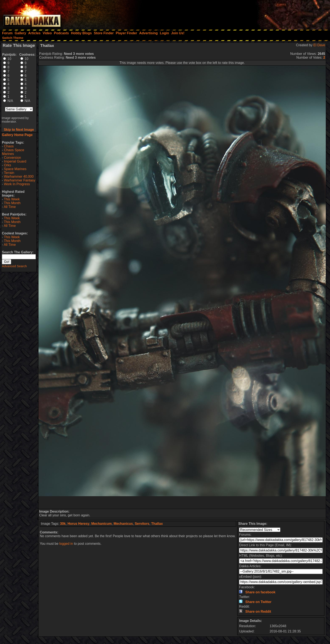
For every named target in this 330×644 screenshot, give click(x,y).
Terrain (9, 173)
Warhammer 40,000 (19, 177)
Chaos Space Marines (13, 152)
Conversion (13, 158)
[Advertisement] (273, 14)
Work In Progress (17, 184)
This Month (12, 203)
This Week (12, 199)
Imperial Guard (15, 161)
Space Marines (15, 169)
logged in (66, 544)
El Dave (319, 45)
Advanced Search (14, 266)
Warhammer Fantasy (20, 180)
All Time (10, 207)
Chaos (9, 146)
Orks (8, 165)
